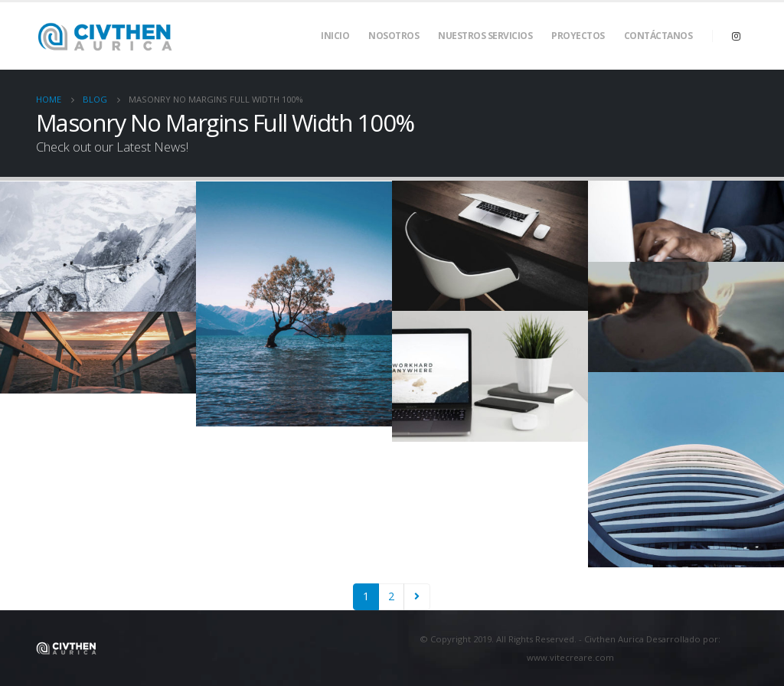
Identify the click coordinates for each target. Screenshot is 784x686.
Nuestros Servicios (485, 36)
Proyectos (578, 36)
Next (417, 597)
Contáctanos (658, 36)
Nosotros (394, 36)
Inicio (335, 36)
